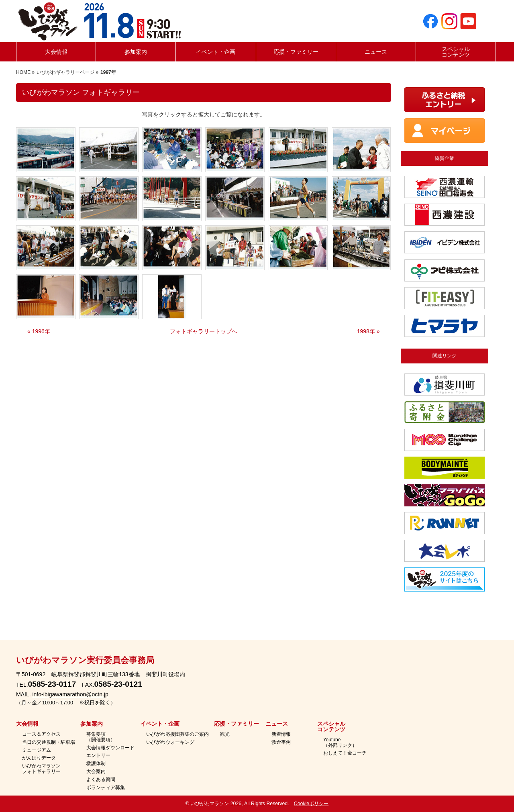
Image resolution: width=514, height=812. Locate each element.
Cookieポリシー (311, 804)
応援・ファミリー (237, 724)
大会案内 (96, 772)
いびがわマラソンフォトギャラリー (41, 769)
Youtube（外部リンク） (340, 743)
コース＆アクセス (41, 734)
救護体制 (96, 764)
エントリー (98, 756)
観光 (225, 734)
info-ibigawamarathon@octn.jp (70, 694)
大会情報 (27, 724)
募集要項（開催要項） (101, 737)
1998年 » (368, 331)
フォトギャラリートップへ (204, 331)
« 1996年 (39, 331)
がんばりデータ (39, 758)
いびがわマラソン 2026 (216, 804)
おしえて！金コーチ (345, 753)
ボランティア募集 (106, 788)
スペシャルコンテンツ (331, 727)
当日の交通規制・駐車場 (49, 742)
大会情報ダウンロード (110, 748)
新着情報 (281, 734)
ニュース (277, 724)
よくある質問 (101, 780)
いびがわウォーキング (170, 742)
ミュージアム (37, 750)
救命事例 (281, 742)
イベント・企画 (160, 724)
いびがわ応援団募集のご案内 (177, 734)
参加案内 (92, 724)
